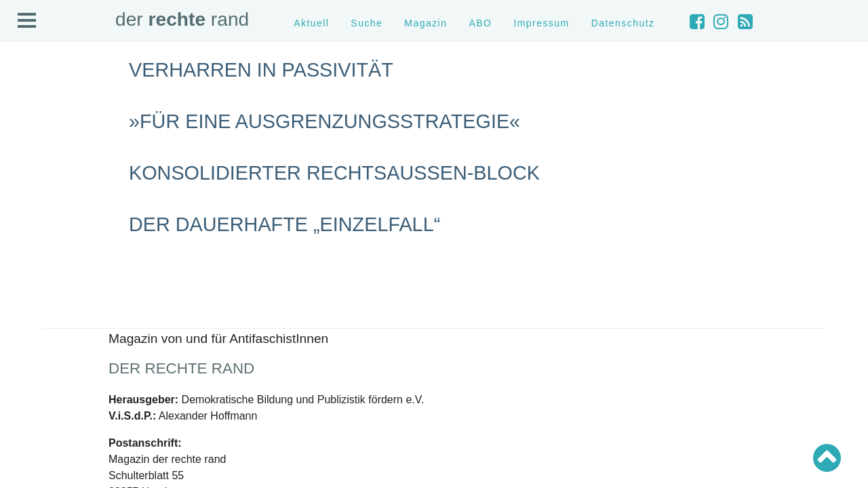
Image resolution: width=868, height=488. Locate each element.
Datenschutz (623, 23)
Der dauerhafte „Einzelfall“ (284, 224)
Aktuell (311, 23)
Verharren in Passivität (261, 70)
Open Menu (27, 21)
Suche (367, 23)
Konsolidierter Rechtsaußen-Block (334, 173)
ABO (480, 23)
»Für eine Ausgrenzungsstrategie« (324, 121)
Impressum (541, 23)
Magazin (426, 23)
